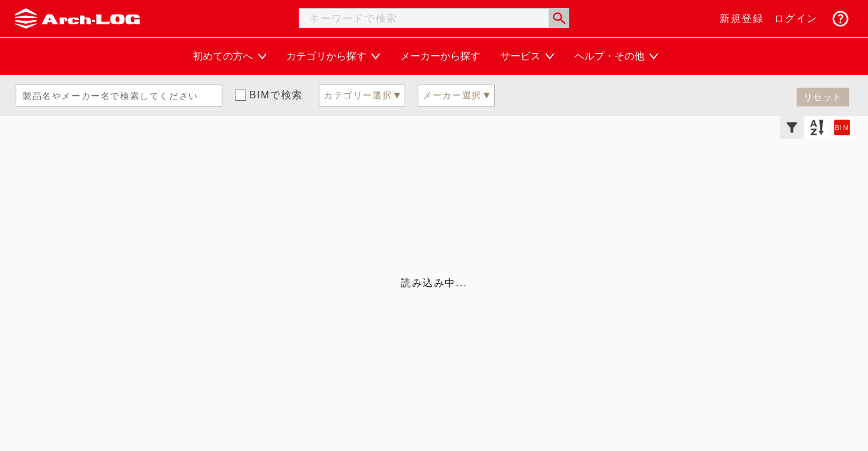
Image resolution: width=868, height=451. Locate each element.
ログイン (796, 18)
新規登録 (741, 18)
